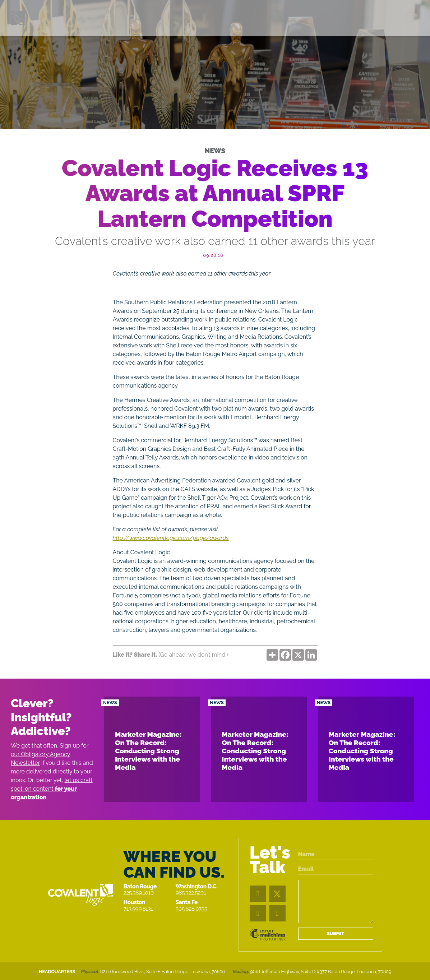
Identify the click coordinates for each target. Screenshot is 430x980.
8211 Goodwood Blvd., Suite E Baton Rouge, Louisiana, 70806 (163, 972)
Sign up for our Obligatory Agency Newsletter (50, 754)
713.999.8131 (138, 909)
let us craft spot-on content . (52, 789)
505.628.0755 (191, 909)
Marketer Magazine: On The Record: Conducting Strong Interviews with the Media (148, 751)
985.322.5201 (191, 893)
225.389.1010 (139, 893)
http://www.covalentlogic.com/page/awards (171, 538)
